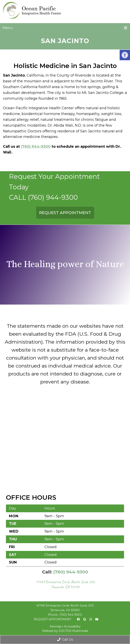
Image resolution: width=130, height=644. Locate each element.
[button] (125, 55)
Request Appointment (52, 619)
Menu (8, 28)
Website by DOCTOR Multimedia (65, 631)
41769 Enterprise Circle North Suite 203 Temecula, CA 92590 (65, 584)
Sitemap (55, 626)
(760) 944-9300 (36, 146)
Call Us (65, 640)
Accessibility (72, 626)
